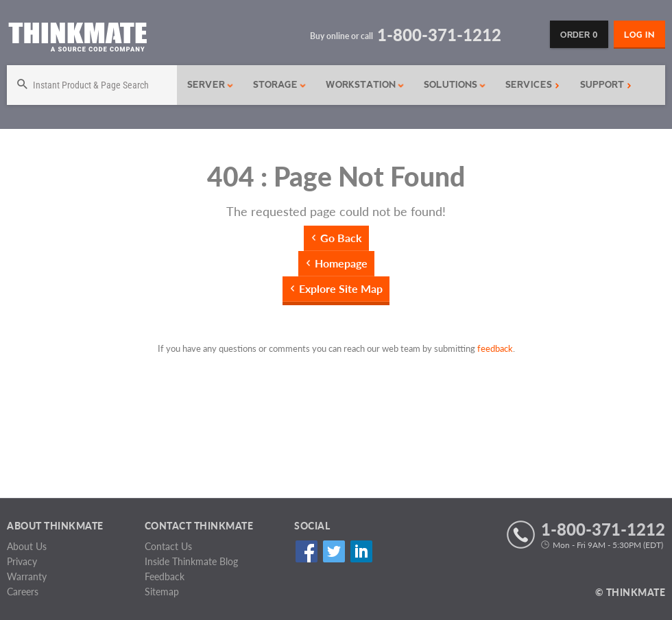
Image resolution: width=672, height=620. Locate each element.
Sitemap (162, 592)
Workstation (365, 85)
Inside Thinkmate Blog (191, 561)
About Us (27, 546)
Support (606, 85)
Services (532, 85)
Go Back (341, 238)
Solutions (455, 85)
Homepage (341, 263)
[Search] (92, 85)
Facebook (306, 551)
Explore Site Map (341, 288)
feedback (495, 348)
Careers (23, 592)
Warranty (27, 576)
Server (211, 85)
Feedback (165, 576)
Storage (280, 85)
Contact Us (168, 546)
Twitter (334, 551)
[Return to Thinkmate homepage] (77, 39)
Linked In (361, 551)
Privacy (22, 561)
